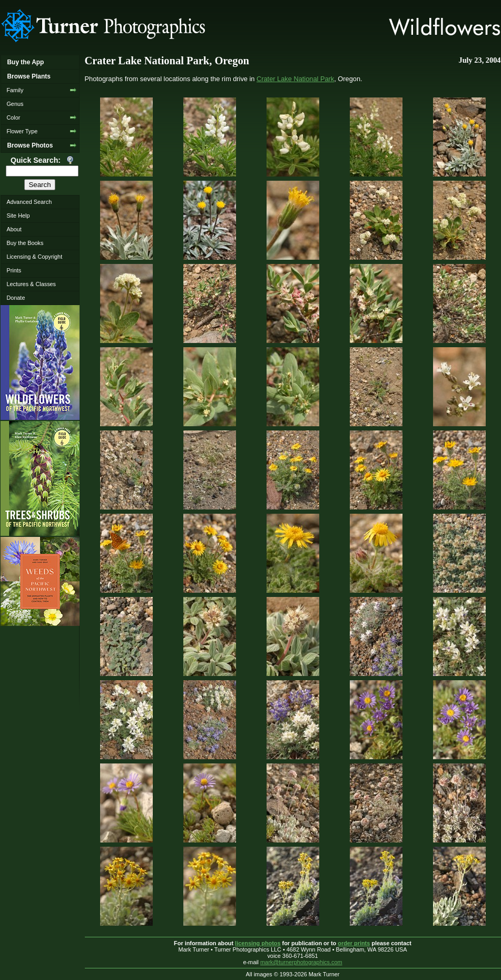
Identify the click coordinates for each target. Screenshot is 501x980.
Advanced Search (29, 202)
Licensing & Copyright (34, 257)
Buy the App (25, 62)
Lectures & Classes (31, 284)
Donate (16, 298)
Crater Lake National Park (295, 79)
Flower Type (22, 131)
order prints (354, 943)
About (14, 229)
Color (13, 117)
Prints (14, 270)
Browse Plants (28, 76)
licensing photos (258, 943)
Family (15, 90)
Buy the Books (25, 243)
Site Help (18, 215)
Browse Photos (30, 145)
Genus (15, 104)
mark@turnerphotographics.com (301, 962)
